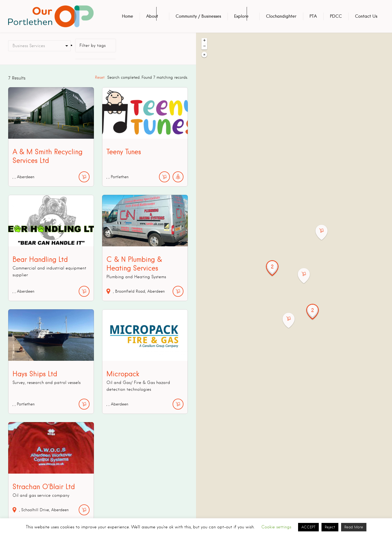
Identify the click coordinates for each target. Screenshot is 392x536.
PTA (313, 16)
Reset (100, 77)
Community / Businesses (198, 16)
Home (128, 16)
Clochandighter (281, 16)
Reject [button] (330, 527)
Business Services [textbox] (29, 46)
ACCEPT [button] (308, 527)
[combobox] (39, 46)
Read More (354, 527)
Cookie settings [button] (276, 527)
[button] (325, 233)
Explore (241, 16)
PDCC (336, 16)
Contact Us (366, 16)
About (152, 16)
